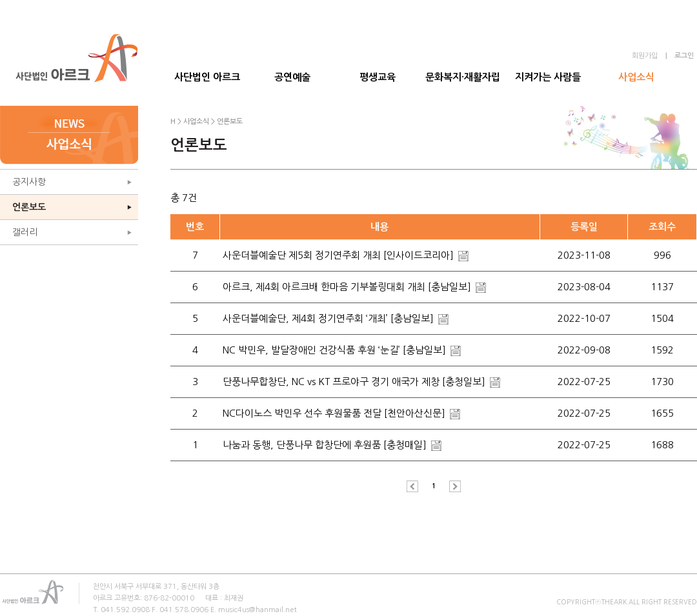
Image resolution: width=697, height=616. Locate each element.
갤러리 (25, 232)
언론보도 (29, 207)
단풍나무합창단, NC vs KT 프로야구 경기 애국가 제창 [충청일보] (355, 382)
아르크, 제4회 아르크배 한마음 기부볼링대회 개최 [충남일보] (348, 287)
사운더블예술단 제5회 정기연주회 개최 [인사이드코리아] (339, 255)
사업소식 (636, 77)
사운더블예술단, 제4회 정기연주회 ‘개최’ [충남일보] (329, 318)
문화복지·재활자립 (463, 77)
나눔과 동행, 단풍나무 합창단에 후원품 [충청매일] (326, 445)
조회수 (662, 227)
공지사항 (29, 182)
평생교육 (378, 77)
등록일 (584, 227)
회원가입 (645, 56)
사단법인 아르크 (207, 77)
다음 (452, 486)
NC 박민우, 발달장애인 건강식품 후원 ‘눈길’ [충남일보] (336, 350)
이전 (416, 486)
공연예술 (292, 77)
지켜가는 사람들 (548, 77)
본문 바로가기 (0, 0)
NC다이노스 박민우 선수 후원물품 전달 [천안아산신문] (335, 413)
